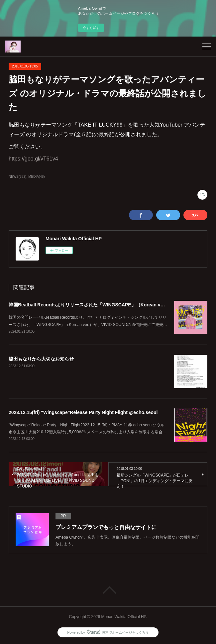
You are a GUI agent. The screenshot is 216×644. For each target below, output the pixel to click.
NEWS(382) (17, 177)
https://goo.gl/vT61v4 (33, 159)
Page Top (108, 590)
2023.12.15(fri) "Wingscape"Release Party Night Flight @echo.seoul (83, 412)
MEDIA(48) (36, 177)
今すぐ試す (91, 28)
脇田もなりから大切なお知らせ (41, 359)
